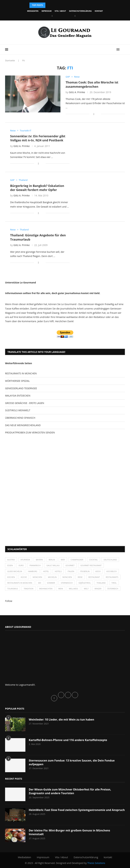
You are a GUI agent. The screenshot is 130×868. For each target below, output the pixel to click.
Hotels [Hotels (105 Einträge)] (58, 571)
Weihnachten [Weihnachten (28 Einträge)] (46, 589)
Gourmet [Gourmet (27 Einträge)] (70, 565)
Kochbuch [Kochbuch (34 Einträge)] (112, 571)
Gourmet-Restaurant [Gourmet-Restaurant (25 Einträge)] (91, 565)
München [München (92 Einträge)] (67, 577)
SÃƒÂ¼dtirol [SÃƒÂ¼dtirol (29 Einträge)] (85, 583)
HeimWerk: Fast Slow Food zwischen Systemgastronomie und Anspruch (77, 810)
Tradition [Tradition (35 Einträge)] (29, 589)
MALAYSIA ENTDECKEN (18, 396)
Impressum (46, 11)
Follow (9, 601)
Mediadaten (33, 11)
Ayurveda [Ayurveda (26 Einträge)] (25, 560)
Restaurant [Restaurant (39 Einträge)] (94, 577)
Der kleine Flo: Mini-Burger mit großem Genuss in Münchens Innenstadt (69, 832)
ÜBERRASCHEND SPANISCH (20, 418)
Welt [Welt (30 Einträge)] (86, 589)
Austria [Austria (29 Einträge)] (11, 560)
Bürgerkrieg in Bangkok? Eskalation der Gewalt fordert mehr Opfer (37, 188)
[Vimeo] (75, 16)
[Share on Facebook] (94, 114)
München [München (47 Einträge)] (37, 577)
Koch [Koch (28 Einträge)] (98, 571)
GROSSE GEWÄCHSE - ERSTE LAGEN (25, 403)
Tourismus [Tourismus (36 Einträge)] (13, 589)
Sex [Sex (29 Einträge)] (40, 583)
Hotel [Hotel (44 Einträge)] (46, 571)
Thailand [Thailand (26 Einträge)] (101, 583)
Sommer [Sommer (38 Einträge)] (51, 583)
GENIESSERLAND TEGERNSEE (21, 388)
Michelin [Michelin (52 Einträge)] (52, 577)
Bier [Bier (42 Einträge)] (63, 560)
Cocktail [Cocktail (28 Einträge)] (94, 560)
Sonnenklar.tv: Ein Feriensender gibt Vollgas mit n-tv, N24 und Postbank (38, 138)
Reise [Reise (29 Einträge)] (80, 577)
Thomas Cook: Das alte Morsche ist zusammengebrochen (92, 84)
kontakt (99, 11)
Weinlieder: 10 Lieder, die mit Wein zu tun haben (61, 720)
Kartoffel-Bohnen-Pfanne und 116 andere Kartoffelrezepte (68, 740)
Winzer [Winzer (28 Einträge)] (98, 589)
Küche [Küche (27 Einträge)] (24, 577)
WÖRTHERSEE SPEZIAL (17, 381)
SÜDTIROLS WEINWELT (18, 410)
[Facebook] (52, 16)
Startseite (10, 60)
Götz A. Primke (77, 92)
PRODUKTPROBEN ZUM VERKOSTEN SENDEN (30, 432)
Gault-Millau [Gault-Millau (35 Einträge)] (53, 565)
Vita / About (60, 11)
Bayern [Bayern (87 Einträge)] (39, 560)
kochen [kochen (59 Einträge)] (11, 577)
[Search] (123, 49)
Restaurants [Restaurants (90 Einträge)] (112, 577)
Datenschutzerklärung (80, 11)
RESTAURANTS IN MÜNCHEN (21, 373)
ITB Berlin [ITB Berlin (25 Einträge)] (85, 571)
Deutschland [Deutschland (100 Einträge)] (110, 560)
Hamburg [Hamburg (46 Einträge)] (33, 571)
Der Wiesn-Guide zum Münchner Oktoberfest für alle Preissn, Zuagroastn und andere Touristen (70, 791)
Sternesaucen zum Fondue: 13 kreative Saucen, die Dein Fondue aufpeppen (72, 762)
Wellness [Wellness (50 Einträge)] (73, 589)
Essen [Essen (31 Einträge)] (10, 565)
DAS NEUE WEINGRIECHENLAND (23, 425)
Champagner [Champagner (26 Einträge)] (77, 560)
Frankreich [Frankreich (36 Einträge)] (35, 565)
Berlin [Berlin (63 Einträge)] (52, 560)
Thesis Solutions (96, 863)
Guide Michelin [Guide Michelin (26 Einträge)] (15, 571)
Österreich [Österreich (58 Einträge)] (113, 589)
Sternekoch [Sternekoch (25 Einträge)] (67, 583)
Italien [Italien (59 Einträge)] (71, 571)
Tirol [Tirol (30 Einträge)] (114, 583)
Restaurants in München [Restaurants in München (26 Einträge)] (20, 583)
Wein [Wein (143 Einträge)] (61, 589)
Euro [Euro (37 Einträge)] (21, 565)
